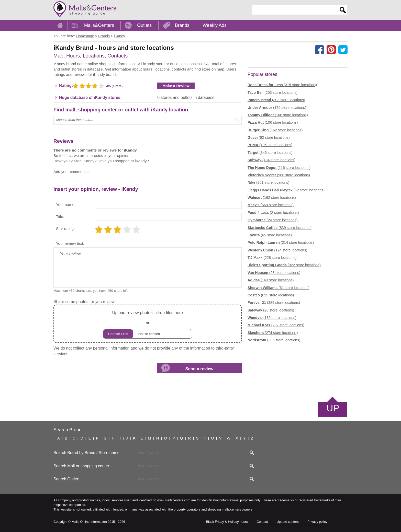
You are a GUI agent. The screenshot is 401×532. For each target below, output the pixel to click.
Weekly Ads (215, 25)
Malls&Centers (99, 25)
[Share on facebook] (319, 50)
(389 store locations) (274, 303)
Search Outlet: (66, 479)
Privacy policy (317, 522)
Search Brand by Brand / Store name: (87, 453)
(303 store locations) (276, 100)
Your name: (66, 205)
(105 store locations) (270, 145)
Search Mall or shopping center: (82, 466)
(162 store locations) (275, 130)
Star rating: (65, 229)
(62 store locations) (269, 137)
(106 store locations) (273, 122)
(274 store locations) (273, 333)
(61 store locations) (279, 288)
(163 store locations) (271, 280)
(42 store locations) (286, 190)
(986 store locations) (279, 175)
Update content (287, 522)
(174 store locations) (277, 108)
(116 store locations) (279, 168)
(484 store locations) (271, 160)
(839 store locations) (280, 228)
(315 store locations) (282, 85)
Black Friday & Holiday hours (227, 522)
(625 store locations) (271, 295)
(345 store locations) (270, 153)
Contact (262, 522)
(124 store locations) (277, 250)
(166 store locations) (278, 115)
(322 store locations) (284, 265)
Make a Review (176, 86)
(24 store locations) (273, 220)
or (148, 324)
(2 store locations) (273, 213)
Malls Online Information (89, 522)
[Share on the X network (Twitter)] (343, 50)
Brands (182, 25)
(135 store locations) (272, 318)
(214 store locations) (281, 242)
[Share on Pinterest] (331, 50)
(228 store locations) (272, 258)
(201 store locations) (268, 182)
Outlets (144, 25)
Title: (60, 217)
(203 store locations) (272, 92)
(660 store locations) (271, 205)
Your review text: (70, 243)
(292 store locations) (276, 325)
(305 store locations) (274, 340)
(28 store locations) (274, 273)
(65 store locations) (270, 235)
